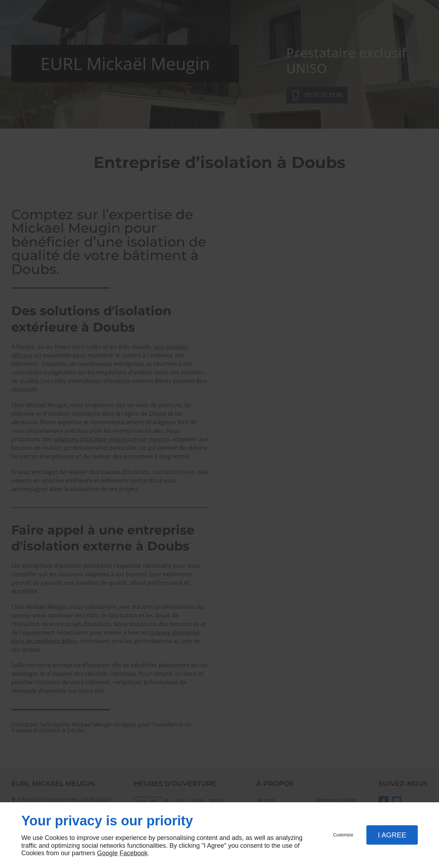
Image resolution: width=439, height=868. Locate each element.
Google (107, 853)
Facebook (133, 853)
